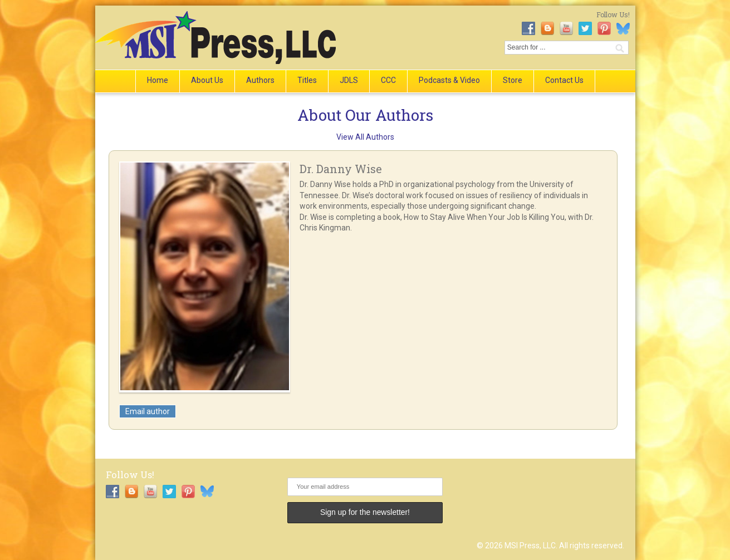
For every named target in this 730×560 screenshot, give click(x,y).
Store (513, 80)
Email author (148, 411)
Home (158, 80)
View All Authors (365, 137)
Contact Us (564, 80)
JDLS (349, 80)
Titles (307, 80)
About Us (207, 80)
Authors (260, 80)
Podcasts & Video (449, 80)
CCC (388, 80)
